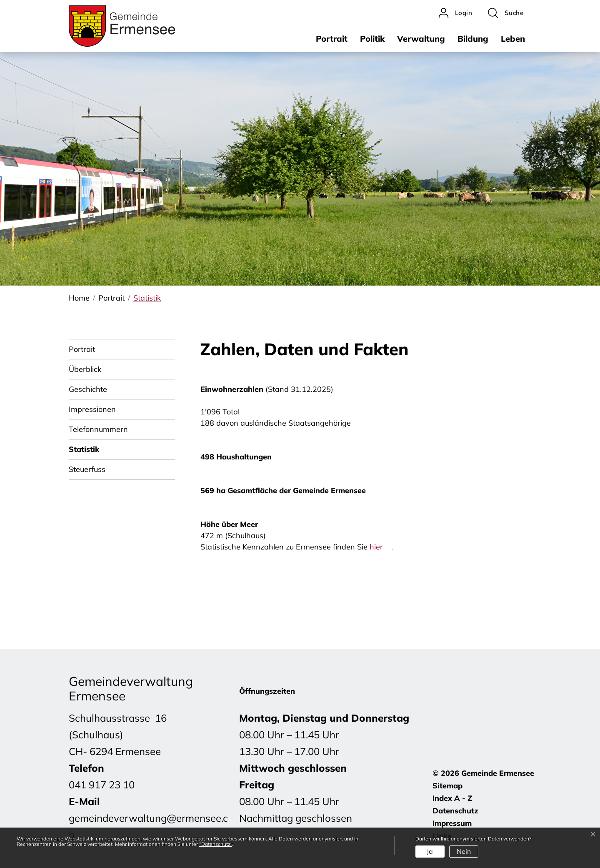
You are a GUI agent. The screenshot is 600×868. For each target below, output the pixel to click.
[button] (506, 13)
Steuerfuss (87, 469)
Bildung (473, 39)
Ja (430, 851)
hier (381, 547)
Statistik (84, 452)
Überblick (85, 369)
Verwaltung (421, 39)
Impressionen (92, 409)
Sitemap (447, 786)
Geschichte (88, 389)
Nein (464, 851)
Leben (513, 39)
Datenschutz (455, 811)
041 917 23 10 (102, 785)
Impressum (452, 823)
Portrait (332, 39)
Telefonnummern (98, 429)
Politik (372, 39)
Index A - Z (452, 798)
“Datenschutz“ (216, 844)
